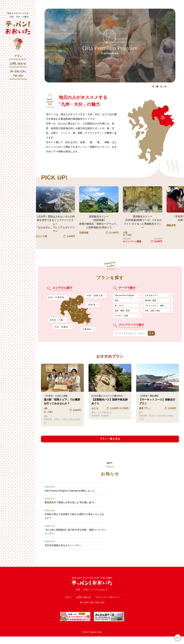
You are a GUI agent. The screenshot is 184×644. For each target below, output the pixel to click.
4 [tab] (165, 86)
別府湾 (93, 305)
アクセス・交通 (122, 317)
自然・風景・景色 (123, 312)
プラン (18, 56)
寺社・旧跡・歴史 (154, 312)
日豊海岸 (88, 329)
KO (21, 76)
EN (17, 71)
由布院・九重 (58, 320)
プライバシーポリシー (109, 604)
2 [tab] (157, 86)
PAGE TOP (177, 637)
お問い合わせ (18, 64)
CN (23, 71)
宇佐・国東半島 (96, 296)
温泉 (117, 301)
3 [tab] (161, 86)
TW (15, 76)
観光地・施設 (152, 301)
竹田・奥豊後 (63, 327)
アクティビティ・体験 (156, 306)
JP (11, 71)
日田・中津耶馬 (55, 298)
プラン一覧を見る (110, 441)
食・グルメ (120, 306)
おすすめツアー (153, 295)
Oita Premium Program (126, 295)
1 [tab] (153, 86)
